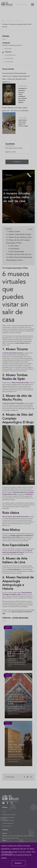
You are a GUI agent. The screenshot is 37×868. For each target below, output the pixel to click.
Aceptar (18, 863)
